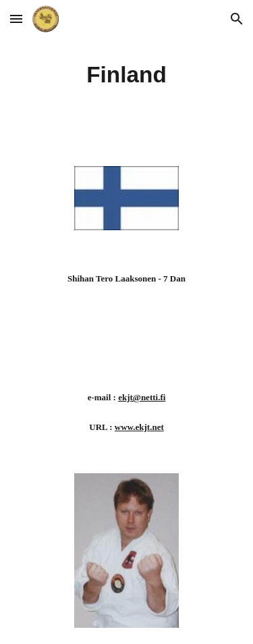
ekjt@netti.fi (142, 397)
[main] (127, 75)
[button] (16, 19)
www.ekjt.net (139, 427)
